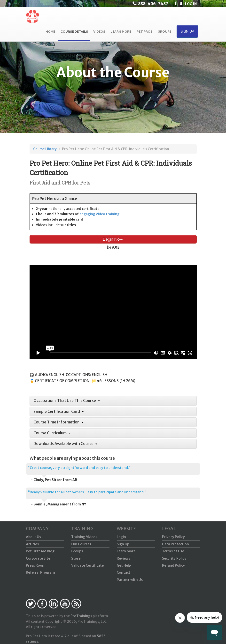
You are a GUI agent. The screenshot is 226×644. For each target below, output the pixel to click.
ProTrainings (81, 616)
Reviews (123, 558)
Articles (32, 544)
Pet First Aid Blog (40, 551)
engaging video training (99, 214)
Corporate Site (38, 558)
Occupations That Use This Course (67, 400)
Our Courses (81, 544)
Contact (124, 572)
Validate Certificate (87, 565)
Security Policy (174, 558)
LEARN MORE (121, 32)
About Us (33, 537)
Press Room (36, 565)
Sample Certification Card (59, 411)
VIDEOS (99, 32)
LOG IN (188, 4)
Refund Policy (173, 565)
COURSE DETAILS (74, 32)
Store (76, 558)
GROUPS (164, 32)
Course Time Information (58, 422)
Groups (77, 551)
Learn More (126, 551)
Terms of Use (173, 551)
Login (121, 537)
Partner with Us (130, 580)
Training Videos (84, 537)
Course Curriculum (52, 433)
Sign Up (123, 544)
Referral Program (40, 572)
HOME (50, 32)
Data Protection (175, 544)
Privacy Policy (173, 537)
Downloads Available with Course (65, 444)
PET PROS (144, 32)
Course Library (45, 149)
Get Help (124, 565)
